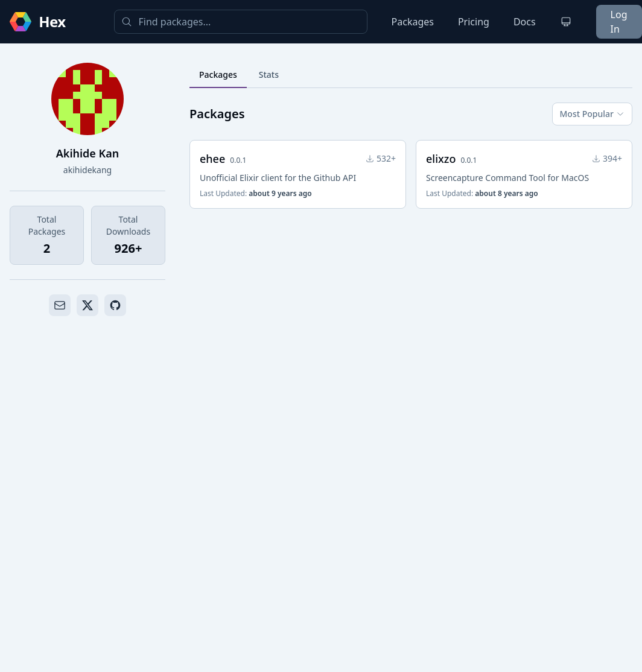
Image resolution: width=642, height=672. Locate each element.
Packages (413, 22)
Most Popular (592, 114)
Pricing (474, 22)
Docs (525, 22)
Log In (619, 22)
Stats (269, 74)
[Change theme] (566, 22)
